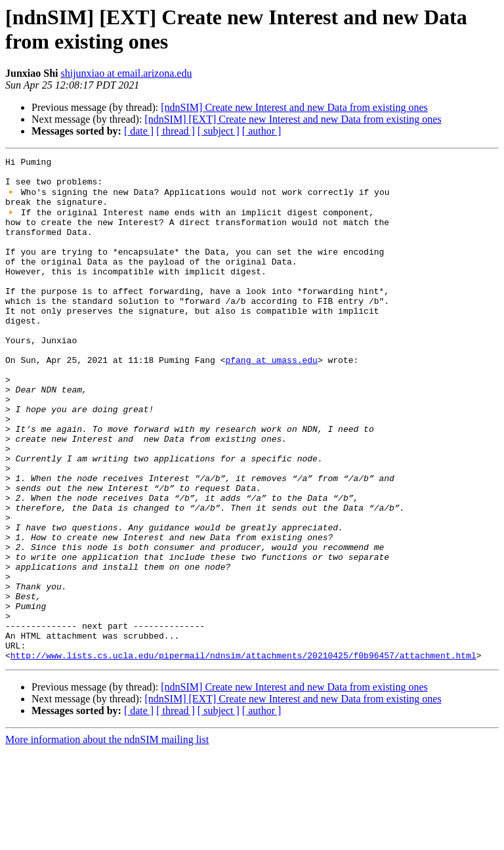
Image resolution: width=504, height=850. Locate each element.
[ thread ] (176, 131)
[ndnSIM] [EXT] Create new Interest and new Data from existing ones (293, 119)
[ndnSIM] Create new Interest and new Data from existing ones (294, 107)
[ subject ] (219, 131)
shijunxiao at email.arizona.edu (126, 73)
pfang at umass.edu (271, 400)
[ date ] (139, 131)
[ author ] (262, 131)
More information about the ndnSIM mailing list (107, 839)
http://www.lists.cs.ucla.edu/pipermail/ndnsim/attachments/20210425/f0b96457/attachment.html (243, 754)
